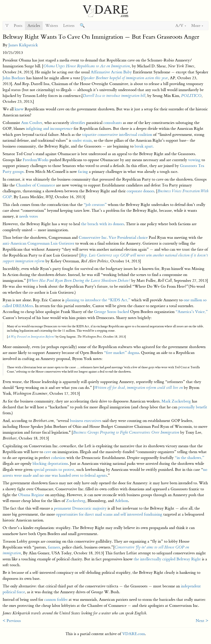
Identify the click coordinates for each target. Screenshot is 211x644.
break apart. (144, 146)
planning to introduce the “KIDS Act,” (98, 300)
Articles (34, 26)
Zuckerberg (76, 501)
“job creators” (95, 205)
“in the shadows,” (189, 458)
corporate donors (140, 191)
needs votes (29, 216)
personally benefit (193, 407)
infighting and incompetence (49, 129)
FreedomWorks (36, 160)
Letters (69, 26)
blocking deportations (50, 464)
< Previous (12, 621)
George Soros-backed (112, 312)
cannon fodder (56, 600)
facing (83, 172)
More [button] (197, 26)
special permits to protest (54, 470)
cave (48, 452)
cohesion (58, 458)
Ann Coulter (32, 123)
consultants (113, 123)
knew (19, 109)
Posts (18, 26)
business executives (86, 421)
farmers (54, 547)
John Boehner (14, 78)
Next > (202, 621)
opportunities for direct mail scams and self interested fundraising (109, 514)
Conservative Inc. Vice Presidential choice (113, 237)
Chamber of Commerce (35, 185)
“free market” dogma (122, 353)
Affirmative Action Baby (111, 72)
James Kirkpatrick (23, 45)
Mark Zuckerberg (176, 401)
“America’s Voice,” (192, 312)
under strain (82, 140)
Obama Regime (31, 495)
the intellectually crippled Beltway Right (167, 559)
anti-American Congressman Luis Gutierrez (38, 243)
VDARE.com (134, 634)
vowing (194, 160)
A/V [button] (181, 26)
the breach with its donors (102, 224)
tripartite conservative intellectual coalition (117, 135)
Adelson (121, 501)
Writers (52, 26)
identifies (78, 123)
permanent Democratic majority (80, 508)
